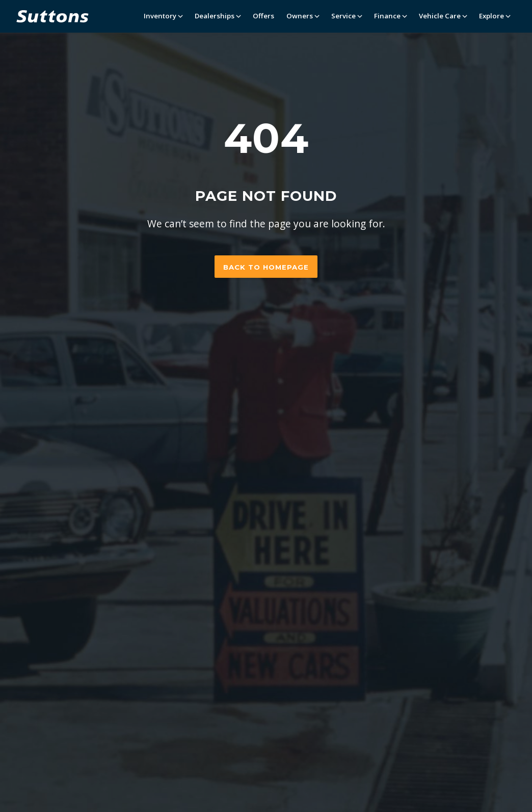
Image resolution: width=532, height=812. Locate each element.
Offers (263, 16)
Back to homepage (266, 267)
